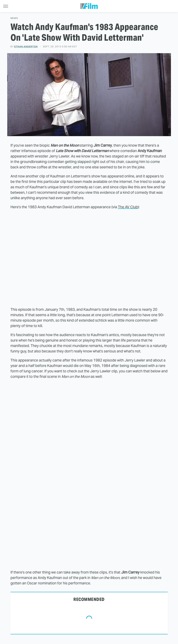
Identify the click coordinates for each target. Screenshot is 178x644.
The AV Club (128, 207)
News (14, 18)
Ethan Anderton (26, 47)
